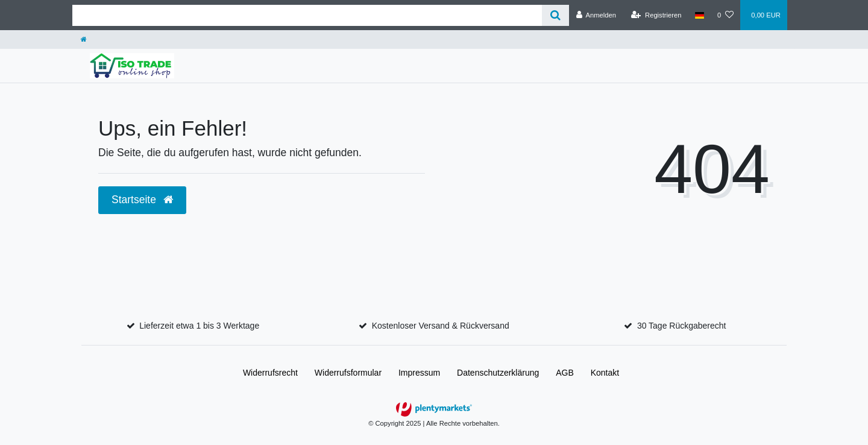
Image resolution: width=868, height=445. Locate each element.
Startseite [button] (142, 200)
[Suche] (555, 15)
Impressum (419, 373)
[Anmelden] (596, 15)
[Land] (700, 15)
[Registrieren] (656, 15)
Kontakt (605, 373)
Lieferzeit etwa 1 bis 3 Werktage (199, 326)
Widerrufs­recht (270, 373)
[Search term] (307, 15)
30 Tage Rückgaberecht (682, 326)
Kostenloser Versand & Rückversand (441, 326)
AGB (565, 373)
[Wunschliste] (725, 15)
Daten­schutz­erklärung (498, 373)
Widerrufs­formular (348, 373)
